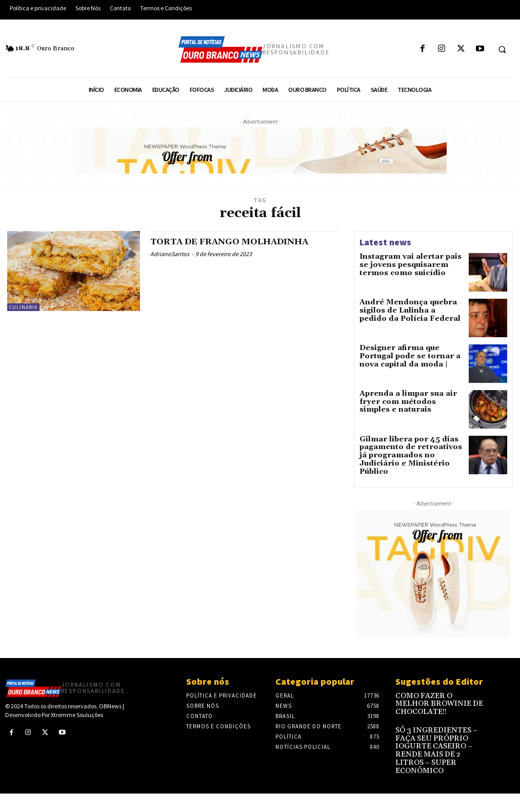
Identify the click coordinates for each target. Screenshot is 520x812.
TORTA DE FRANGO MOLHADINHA (239, 241)
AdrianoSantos (170, 254)
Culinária (23, 307)
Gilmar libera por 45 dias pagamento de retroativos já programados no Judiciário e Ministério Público (407, 452)
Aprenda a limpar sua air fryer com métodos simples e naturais (408, 402)
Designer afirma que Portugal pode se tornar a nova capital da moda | (408, 356)
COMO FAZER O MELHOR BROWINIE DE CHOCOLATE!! (440, 697)
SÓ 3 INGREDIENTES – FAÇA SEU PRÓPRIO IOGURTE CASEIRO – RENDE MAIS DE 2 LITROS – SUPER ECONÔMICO (439, 737)
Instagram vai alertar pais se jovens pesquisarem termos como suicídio (407, 264)
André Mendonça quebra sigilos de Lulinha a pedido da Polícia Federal (412, 310)
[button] (502, 49)
